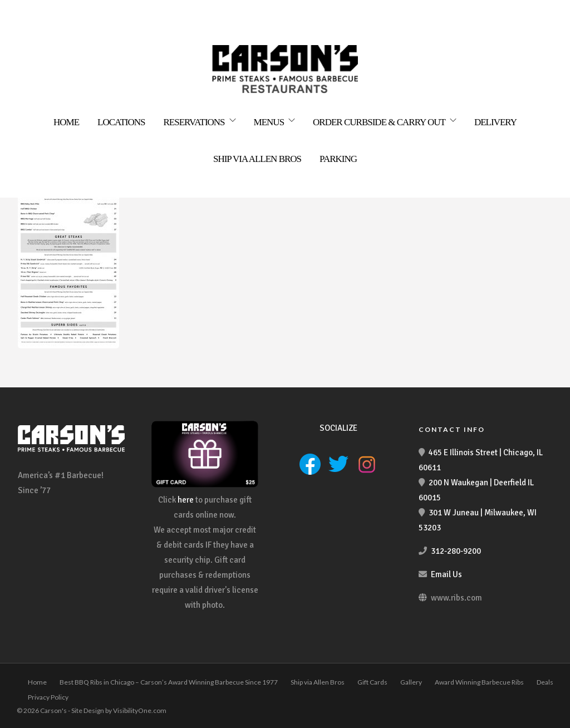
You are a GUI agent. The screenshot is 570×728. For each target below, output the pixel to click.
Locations (121, 122)
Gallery (411, 682)
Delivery (495, 122)
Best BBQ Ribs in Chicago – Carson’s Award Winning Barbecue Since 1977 (169, 682)
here (186, 500)
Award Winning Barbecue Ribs (479, 682)
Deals (545, 682)
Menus (269, 122)
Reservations (194, 122)
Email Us (446, 574)
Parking (338, 159)
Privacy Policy (48, 697)
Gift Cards (372, 682)
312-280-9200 (456, 551)
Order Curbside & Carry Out (379, 122)
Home (66, 122)
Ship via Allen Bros (257, 159)
